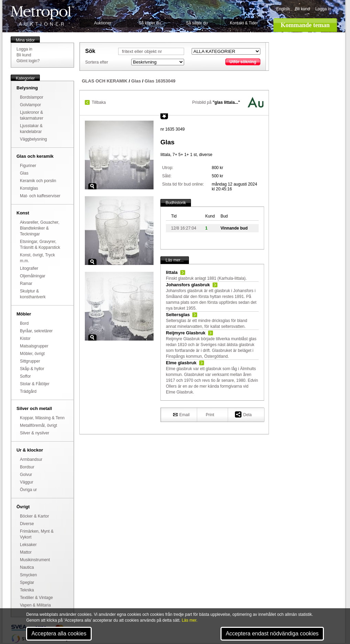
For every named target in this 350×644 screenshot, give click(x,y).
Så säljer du (197, 23)
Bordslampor (32, 97)
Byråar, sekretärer (36, 331)
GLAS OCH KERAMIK (105, 81)
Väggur (27, 482)
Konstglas (29, 188)
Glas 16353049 (160, 81)
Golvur (26, 475)
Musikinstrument (35, 560)
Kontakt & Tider (244, 23)
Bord (24, 323)
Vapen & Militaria (35, 605)
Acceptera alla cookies (59, 634)
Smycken (28, 575)
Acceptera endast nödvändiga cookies (272, 634)
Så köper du (150, 23)
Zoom (92, 186)
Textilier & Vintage (36, 598)
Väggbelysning (33, 139)
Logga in (323, 9)
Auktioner (103, 23)
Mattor (26, 552)
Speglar (27, 582)
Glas (24, 173)
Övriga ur (28, 490)
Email (181, 414)
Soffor (25, 376)
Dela (243, 414)
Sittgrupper (30, 361)
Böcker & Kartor (35, 516)
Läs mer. (190, 620)
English (283, 9)
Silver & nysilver (35, 433)
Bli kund (302, 9)
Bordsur (27, 467)
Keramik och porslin (38, 181)
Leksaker (28, 545)
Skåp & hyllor (32, 369)
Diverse (27, 524)
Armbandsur (31, 459)
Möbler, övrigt (32, 354)
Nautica (27, 567)
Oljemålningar (33, 276)
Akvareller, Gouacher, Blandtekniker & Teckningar (40, 228)
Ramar (26, 284)
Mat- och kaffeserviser (40, 196)
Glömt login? (28, 61)
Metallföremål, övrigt (38, 425)
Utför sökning (243, 62)
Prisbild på (216, 102)
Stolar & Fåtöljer (35, 384)
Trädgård (28, 391)
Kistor (25, 338)
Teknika (27, 590)
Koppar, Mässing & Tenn (42, 418)
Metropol (42, 16)
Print (210, 415)
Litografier (29, 268)
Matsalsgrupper (34, 346)
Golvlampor (30, 105)
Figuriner (28, 166)
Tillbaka (99, 102)
